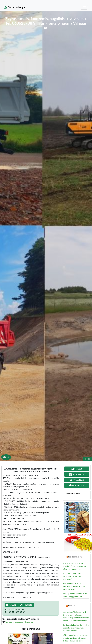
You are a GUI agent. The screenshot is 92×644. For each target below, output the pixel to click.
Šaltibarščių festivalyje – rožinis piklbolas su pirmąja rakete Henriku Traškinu (76, 628)
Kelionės (72, 605)
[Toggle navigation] (84, 7)
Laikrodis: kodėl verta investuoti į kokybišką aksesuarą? (72, 576)
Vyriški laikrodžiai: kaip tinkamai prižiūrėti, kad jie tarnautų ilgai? (74, 586)
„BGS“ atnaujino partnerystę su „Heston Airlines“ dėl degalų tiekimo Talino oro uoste (76, 638)
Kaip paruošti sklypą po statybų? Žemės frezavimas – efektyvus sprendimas (75, 566)
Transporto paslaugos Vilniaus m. (19, 622)
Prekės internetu (75, 557)
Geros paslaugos (15, 7)
